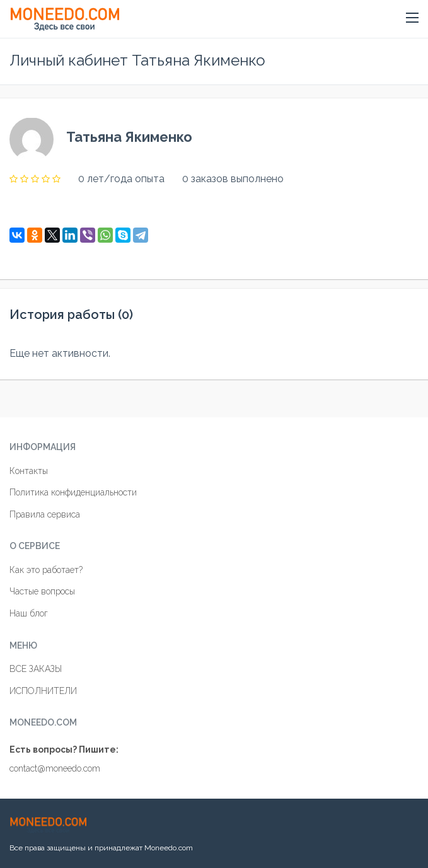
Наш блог (29, 613)
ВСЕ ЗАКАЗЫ (36, 669)
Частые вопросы (42, 591)
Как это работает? (46, 570)
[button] (412, 18)
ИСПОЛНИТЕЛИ (43, 691)
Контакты (29, 471)
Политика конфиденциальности (73, 492)
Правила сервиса (45, 514)
